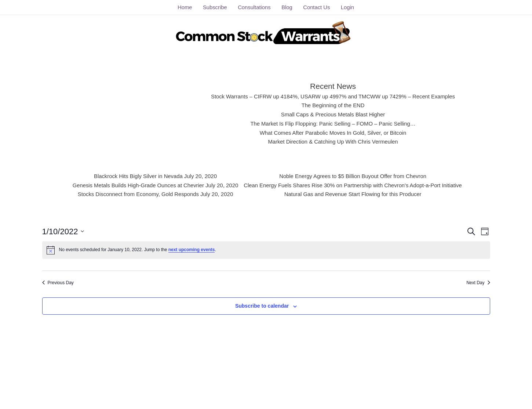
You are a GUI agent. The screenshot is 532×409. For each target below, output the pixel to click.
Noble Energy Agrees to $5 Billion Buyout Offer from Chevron (353, 176)
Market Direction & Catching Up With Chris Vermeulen (333, 142)
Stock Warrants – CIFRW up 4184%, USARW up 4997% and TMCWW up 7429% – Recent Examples (333, 96)
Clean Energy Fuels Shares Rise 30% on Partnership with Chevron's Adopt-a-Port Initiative (353, 185)
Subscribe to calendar (262, 306)
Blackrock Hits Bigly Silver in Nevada (138, 176)
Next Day (478, 283)
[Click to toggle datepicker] (63, 231)
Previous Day (58, 283)
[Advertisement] (143, 112)
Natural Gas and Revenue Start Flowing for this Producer (354, 194)
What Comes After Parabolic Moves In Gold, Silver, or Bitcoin (333, 133)
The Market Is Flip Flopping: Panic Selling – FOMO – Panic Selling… (333, 124)
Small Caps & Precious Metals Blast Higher (333, 114)
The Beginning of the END (333, 105)
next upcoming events (192, 250)
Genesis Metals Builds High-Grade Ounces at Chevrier (137, 185)
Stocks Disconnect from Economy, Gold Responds (137, 194)
